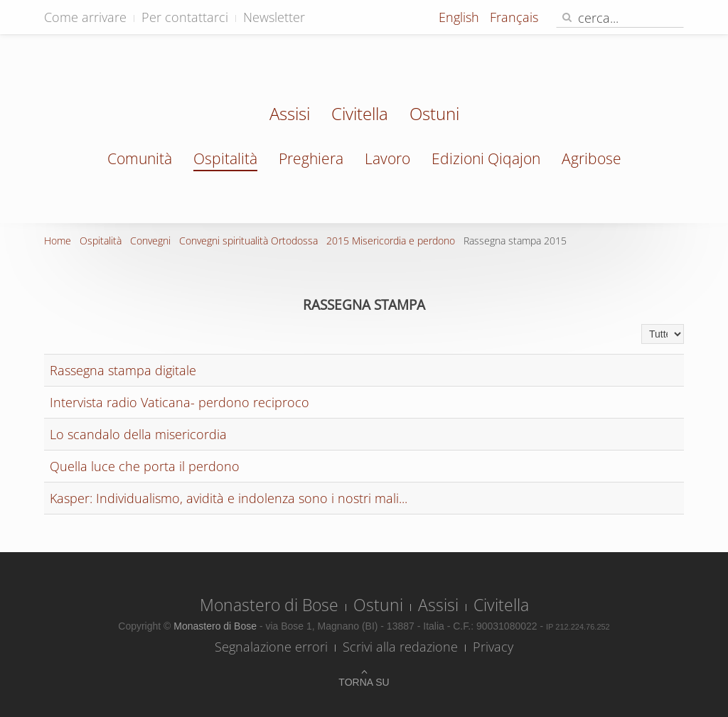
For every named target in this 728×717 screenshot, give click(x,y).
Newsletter (274, 17)
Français (514, 17)
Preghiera (311, 158)
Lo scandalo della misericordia (138, 434)
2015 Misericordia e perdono (391, 241)
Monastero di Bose (269, 605)
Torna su (364, 682)
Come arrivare (85, 17)
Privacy (493, 647)
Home (58, 241)
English (461, 17)
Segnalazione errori (271, 647)
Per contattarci (185, 17)
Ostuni (434, 115)
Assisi (290, 115)
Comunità (140, 158)
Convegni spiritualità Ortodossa (248, 241)
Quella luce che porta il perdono (145, 466)
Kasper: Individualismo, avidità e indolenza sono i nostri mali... (229, 498)
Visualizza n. (642, 324)
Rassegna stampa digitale (123, 370)
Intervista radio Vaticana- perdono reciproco (180, 402)
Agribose (591, 158)
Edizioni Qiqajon (486, 158)
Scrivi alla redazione (400, 647)
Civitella (360, 115)
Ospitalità (225, 158)
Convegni (150, 241)
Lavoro (387, 158)
